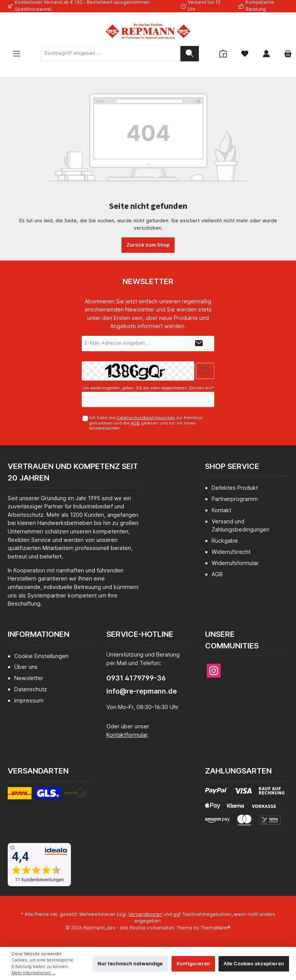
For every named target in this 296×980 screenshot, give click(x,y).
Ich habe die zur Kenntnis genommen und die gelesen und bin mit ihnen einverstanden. (146, 423)
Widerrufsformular (235, 563)
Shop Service (232, 466)
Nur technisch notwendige (130, 964)
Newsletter (29, 678)
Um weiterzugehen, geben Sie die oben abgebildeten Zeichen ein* (148, 388)
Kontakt (221, 510)
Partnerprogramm (235, 499)
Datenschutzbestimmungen (146, 418)
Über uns (26, 667)
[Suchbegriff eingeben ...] (111, 54)
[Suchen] (190, 54)
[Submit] (199, 344)
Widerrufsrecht (231, 552)
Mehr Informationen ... (34, 973)
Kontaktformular (127, 735)
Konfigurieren (193, 964)
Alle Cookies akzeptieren (254, 964)
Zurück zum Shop (148, 245)
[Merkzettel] (245, 53)
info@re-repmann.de (142, 691)
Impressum (29, 700)
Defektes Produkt (235, 488)
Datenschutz (31, 689)
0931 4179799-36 (136, 678)
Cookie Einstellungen (41, 656)
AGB (135, 423)
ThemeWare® (215, 928)
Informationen (39, 634)
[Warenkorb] (286, 53)
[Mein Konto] (266, 53)
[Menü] (17, 53)
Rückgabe (225, 541)
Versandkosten (145, 914)
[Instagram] (214, 671)
